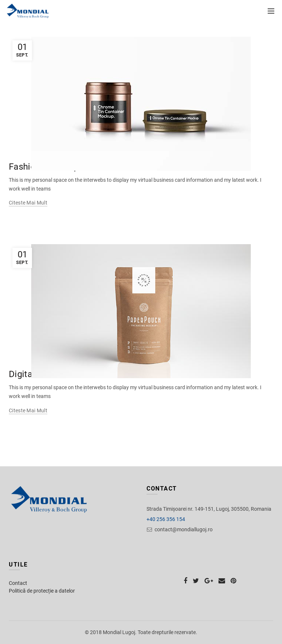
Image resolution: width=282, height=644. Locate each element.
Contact (18, 583)
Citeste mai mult (28, 203)
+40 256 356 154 (166, 519)
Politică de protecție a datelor (42, 591)
